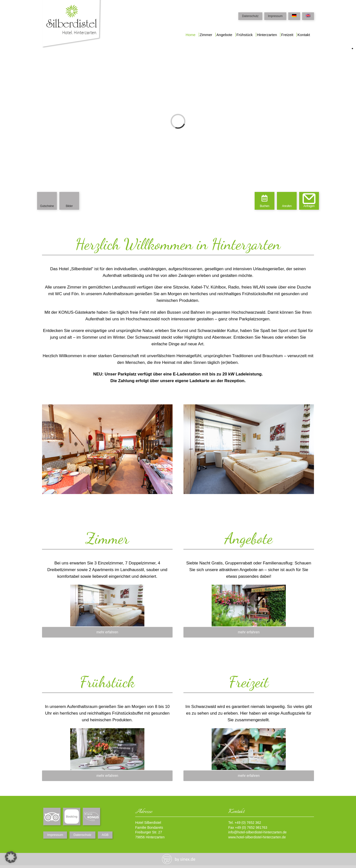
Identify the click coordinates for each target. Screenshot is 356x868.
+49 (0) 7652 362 (248, 823)
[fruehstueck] (107, 732)
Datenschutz (250, 16)
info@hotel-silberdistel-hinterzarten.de (257, 832)
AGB (105, 835)
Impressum (275, 16)
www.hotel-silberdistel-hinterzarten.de (257, 837)
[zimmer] (107, 588)
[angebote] (249, 588)
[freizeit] (249, 732)
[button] (11, 857)
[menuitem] (191, 35)
